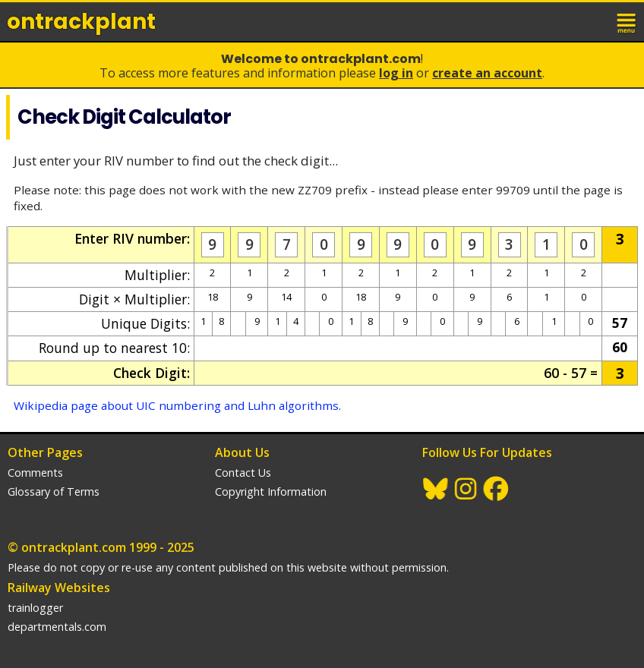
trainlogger (35, 608)
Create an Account (487, 73)
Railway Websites (59, 588)
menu (627, 21)
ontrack (81, 22)
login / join (594, 21)
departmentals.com (57, 627)
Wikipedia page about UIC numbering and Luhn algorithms (176, 405)
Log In (396, 73)
